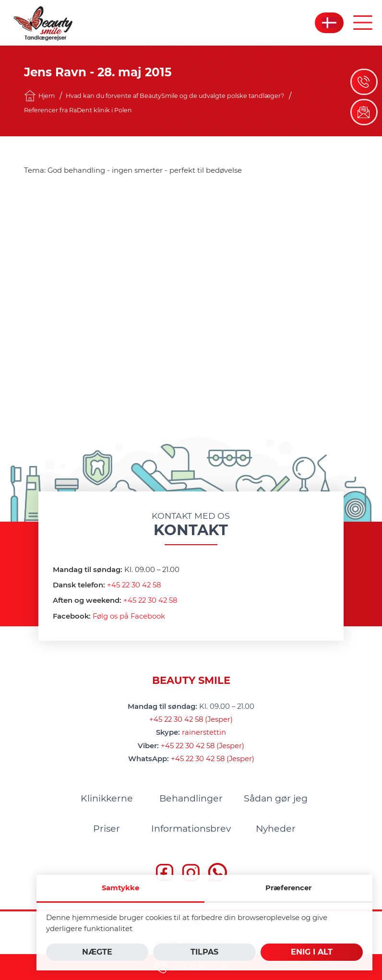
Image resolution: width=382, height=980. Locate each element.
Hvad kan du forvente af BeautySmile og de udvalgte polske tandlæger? (175, 96)
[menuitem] (106, 798)
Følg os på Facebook (129, 615)
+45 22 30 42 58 (134, 584)
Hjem (39, 96)
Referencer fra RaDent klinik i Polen (78, 110)
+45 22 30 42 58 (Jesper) (191, 718)
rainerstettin (204, 731)
